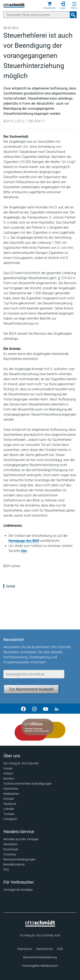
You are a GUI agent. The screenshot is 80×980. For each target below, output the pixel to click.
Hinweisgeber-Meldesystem (40, 966)
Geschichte (11, 789)
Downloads (11, 849)
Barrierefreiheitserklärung (40, 957)
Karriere (9, 779)
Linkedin (9, 809)
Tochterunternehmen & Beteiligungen (28, 784)
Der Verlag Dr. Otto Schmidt (21, 763)
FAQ (6, 869)
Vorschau (10, 854)
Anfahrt (8, 773)
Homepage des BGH (24, 541)
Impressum (25, 949)
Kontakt (9, 799)
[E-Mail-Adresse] (34, 674)
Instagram (10, 819)
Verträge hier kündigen (18, 890)
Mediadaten (11, 794)
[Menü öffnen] (74, 4)
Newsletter (10, 844)
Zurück (10, 586)
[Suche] (37, 15)
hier (24, 551)
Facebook (10, 804)
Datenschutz (45, 949)
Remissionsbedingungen (19, 859)
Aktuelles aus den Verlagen (21, 839)
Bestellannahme (14, 864)
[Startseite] (40, 925)
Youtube (9, 814)
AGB (60, 949)
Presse (8, 768)
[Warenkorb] (50, 5)
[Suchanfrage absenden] (73, 15)
